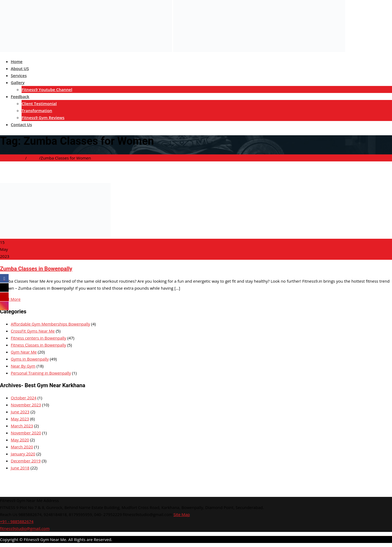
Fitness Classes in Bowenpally (38, 345)
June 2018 (20, 468)
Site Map (182, 514)
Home (17, 61)
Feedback (20, 96)
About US (20, 68)
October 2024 (24, 398)
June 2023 (20, 412)
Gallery (18, 82)
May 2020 (20, 440)
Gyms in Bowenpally (30, 359)
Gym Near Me (24, 352)
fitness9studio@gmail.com (25, 528)
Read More (10, 299)
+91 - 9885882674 (17, 521)
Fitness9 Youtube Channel (47, 89)
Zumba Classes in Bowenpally (36, 269)
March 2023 (22, 426)
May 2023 (20, 419)
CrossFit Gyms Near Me (33, 331)
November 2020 (26, 433)
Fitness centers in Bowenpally (39, 338)
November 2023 (26, 405)
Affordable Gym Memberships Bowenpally (50, 324)
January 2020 (23, 454)
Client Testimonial (39, 103)
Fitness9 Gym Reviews (43, 117)
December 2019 (26, 461)
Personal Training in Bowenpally (41, 373)
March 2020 (22, 447)
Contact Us (21, 124)
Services (19, 75)
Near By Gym (23, 366)
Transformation (37, 110)
